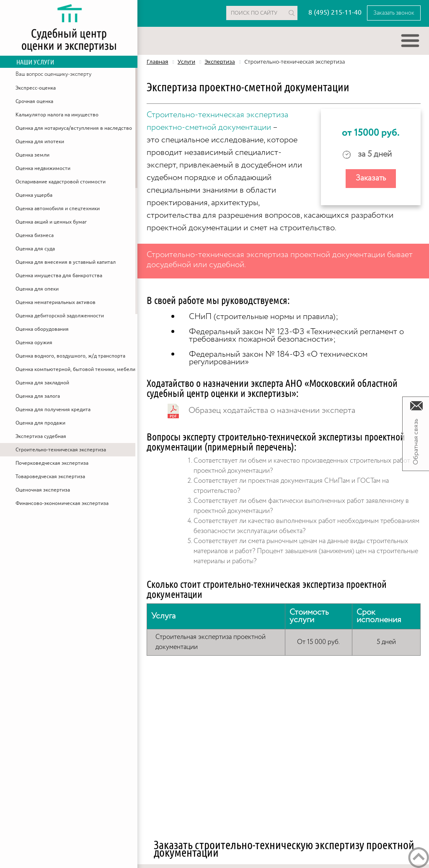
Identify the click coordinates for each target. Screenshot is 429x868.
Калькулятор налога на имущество (57, 115)
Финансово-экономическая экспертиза (62, 503)
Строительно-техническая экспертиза (61, 450)
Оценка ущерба (34, 195)
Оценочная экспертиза (43, 490)
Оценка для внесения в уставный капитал (66, 262)
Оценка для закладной (42, 383)
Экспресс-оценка (36, 88)
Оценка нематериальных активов (56, 302)
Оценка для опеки (37, 289)
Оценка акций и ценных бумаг (51, 222)
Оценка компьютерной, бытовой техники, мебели (75, 369)
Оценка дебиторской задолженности (60, 316)
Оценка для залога (38, 396)
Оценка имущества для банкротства (59, 276)
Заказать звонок (394, 13)
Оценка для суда (35, 249)
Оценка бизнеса (35, 235)
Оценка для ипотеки (40, 142)
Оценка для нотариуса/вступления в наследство (74, 128)
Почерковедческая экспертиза (52, 463)
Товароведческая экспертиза (50, 476)
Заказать (371, 178)
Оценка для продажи (40, 423)
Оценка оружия (34, 343)
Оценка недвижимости (43, 168)
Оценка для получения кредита (53, 410)
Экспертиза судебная (41, 436)
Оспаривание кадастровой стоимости (61, 182)
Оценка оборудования (42, 329)
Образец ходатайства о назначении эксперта (272, 411)
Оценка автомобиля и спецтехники (58, 209)
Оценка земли (32, 155)
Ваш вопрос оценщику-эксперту (53, 74)
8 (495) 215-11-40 (335, 13)
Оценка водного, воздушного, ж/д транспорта (70, 356)
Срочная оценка (34, 101)
